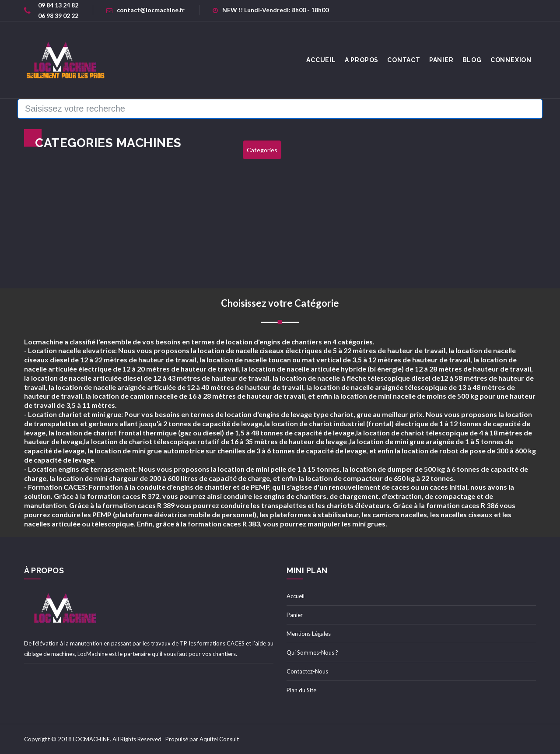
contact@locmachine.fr (145, 10)
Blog (472, 60)
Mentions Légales (309, 634)
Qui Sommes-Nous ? (312, 652)
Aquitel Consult (219, 739)
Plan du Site (301, 690)
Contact (404, 60)
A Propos (362, 60)
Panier (441, 60)
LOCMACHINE (91, 739)
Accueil (296, 596)
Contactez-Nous (307, 671)
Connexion (511, 60)
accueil (321, 60)
